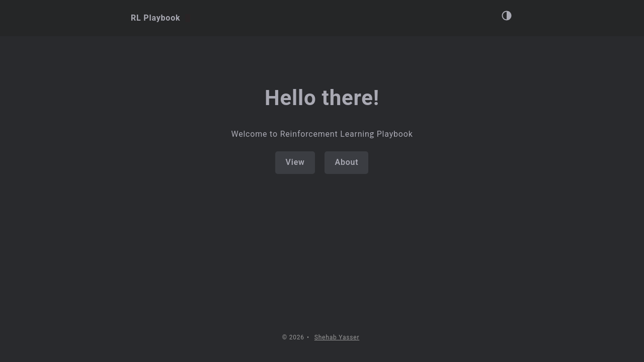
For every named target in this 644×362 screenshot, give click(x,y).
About (346, 162)
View (295, 162)
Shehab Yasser (337, 337)
